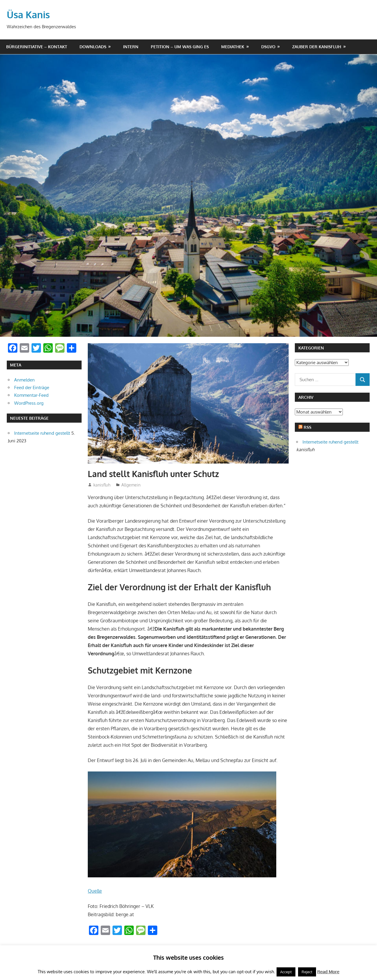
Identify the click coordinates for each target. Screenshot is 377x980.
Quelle (95, 891)
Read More (328, 972)
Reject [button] (307, 972)
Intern (131, 46)
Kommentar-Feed (31, 395)
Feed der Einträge (32, 387)
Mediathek (233, 46)
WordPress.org (29, 403)
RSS (307, 427)
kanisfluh (102, 485)
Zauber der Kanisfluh (317, 46)
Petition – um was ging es (180, 46)
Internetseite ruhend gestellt (42, 433)
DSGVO (268, 46)
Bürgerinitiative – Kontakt (37, 46)
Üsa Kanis (28, 14)
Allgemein (131, 485)
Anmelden (24, 380)
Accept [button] (286, 972)
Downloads (93, 46)
